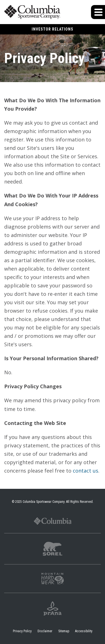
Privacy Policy (22, 631)
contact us (86, 471)
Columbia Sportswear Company (44, 502)
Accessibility (84, 631)
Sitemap (64, 631)
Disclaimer (45, 631)
